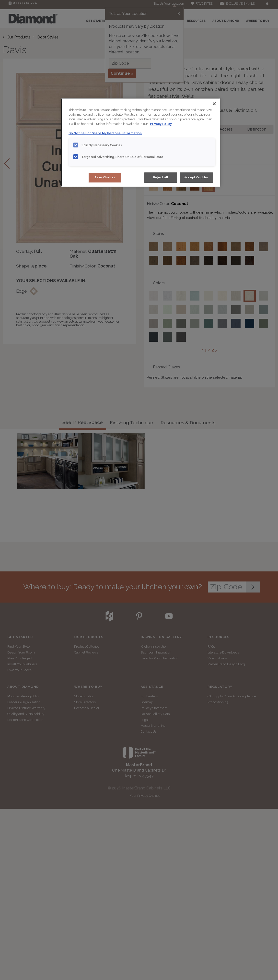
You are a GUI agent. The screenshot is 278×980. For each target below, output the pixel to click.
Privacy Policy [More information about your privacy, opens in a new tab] (161, 124)
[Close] (214, 104)
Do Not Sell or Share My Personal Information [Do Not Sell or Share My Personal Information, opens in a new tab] (105, 133)
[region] (141, 142)
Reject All (161, 177)
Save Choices (105, 177)
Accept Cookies (197, 177)
